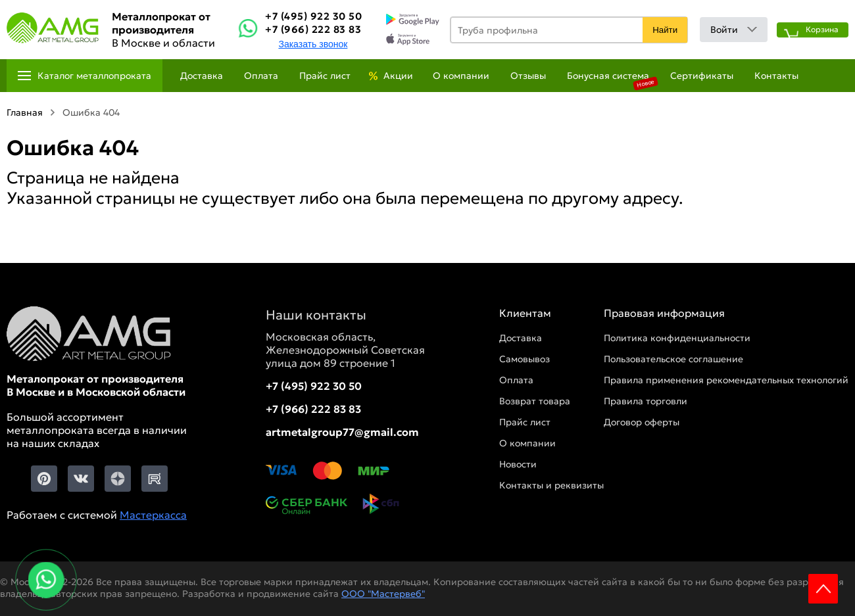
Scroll (823, 589)
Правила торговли (646, 401)
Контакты (776, 76)
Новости (518, 464)
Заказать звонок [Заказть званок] (313, 44)
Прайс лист (325, 76)
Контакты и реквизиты (551, 485)
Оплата (261, 76)
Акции (398, 76)
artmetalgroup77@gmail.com (342, 432)
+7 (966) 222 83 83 (313, 29)
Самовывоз (525, 359)
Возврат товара (535, 401)
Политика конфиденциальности (677, 338)
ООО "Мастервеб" (383, 594)
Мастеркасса (153, 515)
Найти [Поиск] (665, 30)
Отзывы (528, 76)
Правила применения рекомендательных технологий (726, 380)
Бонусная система (608, 76)
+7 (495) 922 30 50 (313, 16)
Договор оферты (642, 422)
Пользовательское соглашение (673, 359)
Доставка (202, 76)
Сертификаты (702, 76)
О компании (461, 76)
